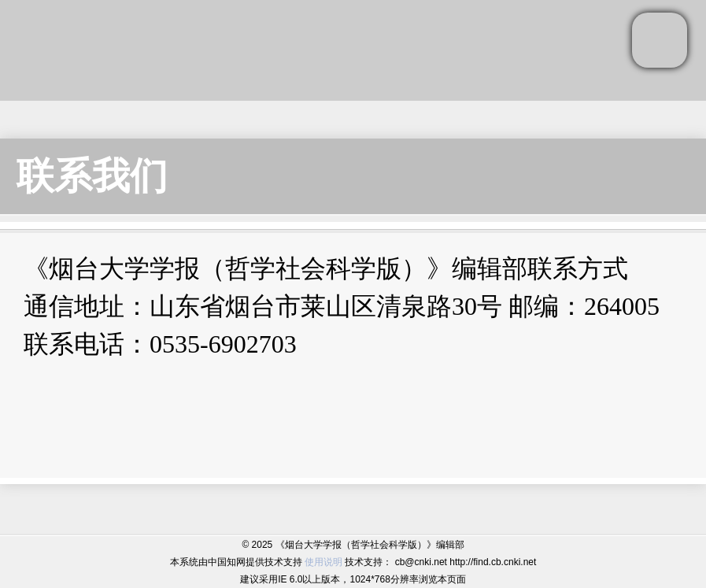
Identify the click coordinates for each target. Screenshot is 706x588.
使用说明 (323, 562)
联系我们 (92, 176)
